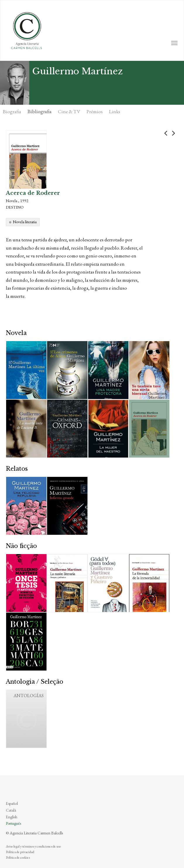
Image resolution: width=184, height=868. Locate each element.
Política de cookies (18, 857)
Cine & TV (69, 111)
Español (12, 803)
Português (13, 823)
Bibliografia (39, 111)
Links (115, 111)
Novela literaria (25, 222)
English (12, 817)
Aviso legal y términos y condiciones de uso (33, 846)
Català (11, 810)
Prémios (95, 111)
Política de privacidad (20, 852)
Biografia (12, 111)
